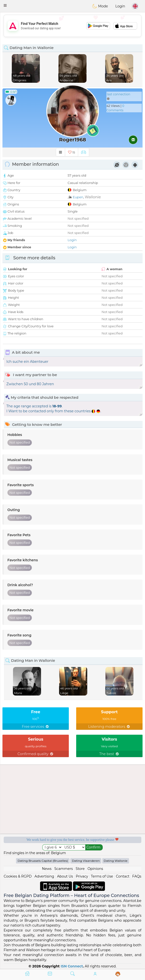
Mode (100, 6)
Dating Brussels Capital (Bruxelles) (43, 861)
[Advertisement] (72, 26)
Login (120, 6)
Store (80, 869)
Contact (123, 876)
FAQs (137, 876)
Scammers (64, 869)
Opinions (95, 869)
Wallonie (93, 197)
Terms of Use (102, 876)
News (47, 869)
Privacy (82, 876)
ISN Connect (72, 966)
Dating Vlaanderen (86, 861)
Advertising (44, 876)
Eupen (78, 197)
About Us (65, 876)
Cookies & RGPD (18, 876)
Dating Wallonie (116, 861)
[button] (5, 5)
